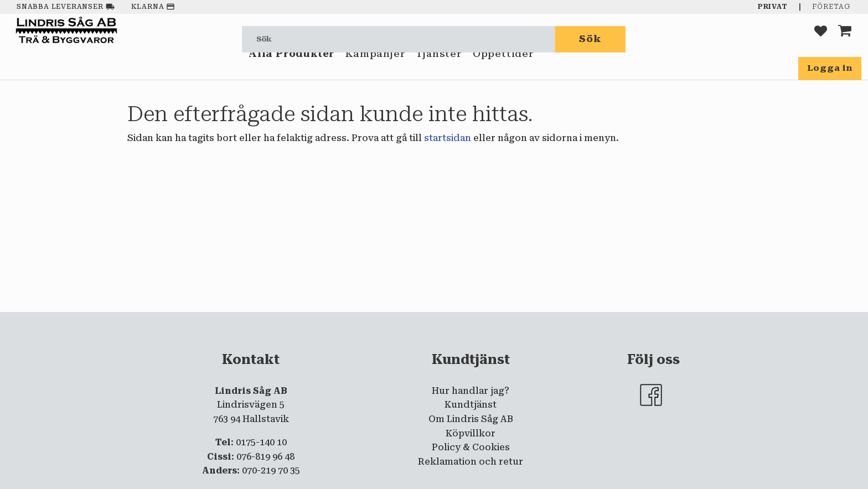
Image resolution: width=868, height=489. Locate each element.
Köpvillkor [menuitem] (471, 433)
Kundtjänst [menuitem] (471, 405)
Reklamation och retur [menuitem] (471, 462)
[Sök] (591, 39)
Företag (831, 7)
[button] (821, 39)
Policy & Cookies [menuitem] (471, 447)
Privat (773, 7)
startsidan (448, 138)
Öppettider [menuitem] (503, 71)
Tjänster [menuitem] (438, 71)
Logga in (830, 68)
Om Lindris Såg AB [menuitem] (471, 419)
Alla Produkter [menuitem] (291, 71)
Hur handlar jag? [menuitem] (471, 391)
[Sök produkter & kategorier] (399, 39)
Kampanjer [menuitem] (375, 71)
